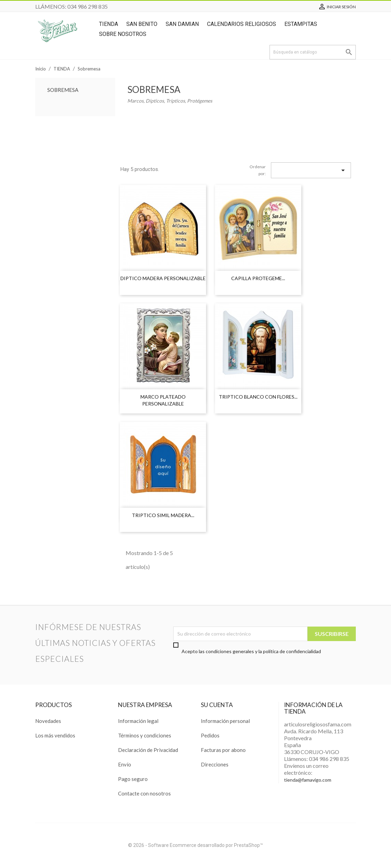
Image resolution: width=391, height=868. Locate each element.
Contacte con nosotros (144, 793)
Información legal (138, 721)
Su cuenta (217, 705)
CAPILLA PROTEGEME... (258, 278)
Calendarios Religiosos (242, 24)
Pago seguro (133, 779)
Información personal (225, 721)
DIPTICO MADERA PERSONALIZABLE (163, 278)
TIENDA (109, 24)
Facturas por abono (223, 750)
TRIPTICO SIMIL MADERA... (163, 515)
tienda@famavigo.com (308, 780)
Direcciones (215, 764)
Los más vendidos (55, 735)
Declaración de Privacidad (148, 750)
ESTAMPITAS (301, 24)
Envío (125, 764)
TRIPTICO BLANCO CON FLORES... (258, 397)
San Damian (182, 24)
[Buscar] (313, 52)
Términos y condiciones (145, 735)
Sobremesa (63, 90)
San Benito (142, 24)
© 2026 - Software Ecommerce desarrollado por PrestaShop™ (195, 845)
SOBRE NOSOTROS (123, 34)
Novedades (48, 721)
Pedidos (210, 735)
